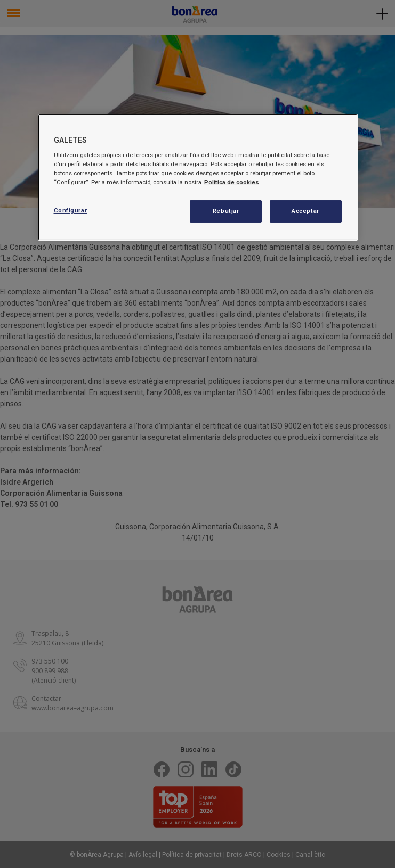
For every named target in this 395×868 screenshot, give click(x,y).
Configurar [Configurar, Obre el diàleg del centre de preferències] (71, 210)
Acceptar (305, 211)
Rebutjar (226, 211)
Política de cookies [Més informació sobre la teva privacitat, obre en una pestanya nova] (232, 182)
